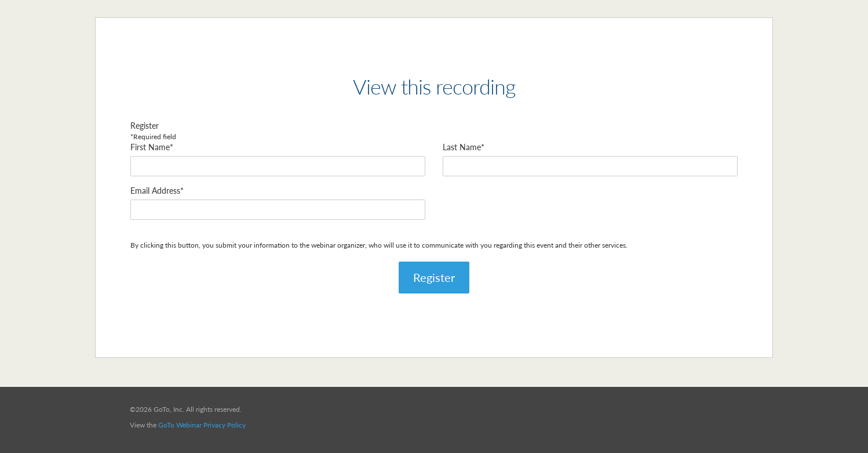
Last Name (462, 147)
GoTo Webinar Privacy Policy (202, 425)
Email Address (155, 191)
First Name (150, 147)
